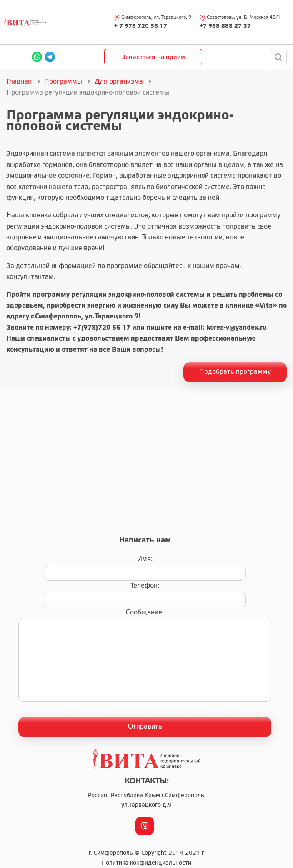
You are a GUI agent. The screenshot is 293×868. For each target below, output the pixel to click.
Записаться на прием (153, 57)
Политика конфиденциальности (146, 863)
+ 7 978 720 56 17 (141, 26)
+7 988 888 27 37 (225, 26)
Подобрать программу (235, 372)
